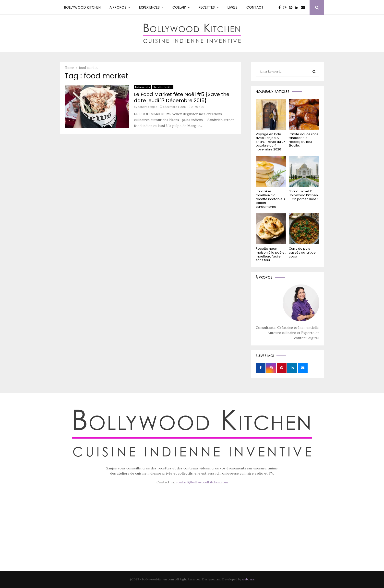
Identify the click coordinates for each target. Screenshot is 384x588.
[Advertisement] (192, 535)
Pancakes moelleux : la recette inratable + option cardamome (271, 199)
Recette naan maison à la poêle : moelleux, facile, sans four (271, 254)
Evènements (143, 87)
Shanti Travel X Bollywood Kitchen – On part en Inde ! (303, 195)
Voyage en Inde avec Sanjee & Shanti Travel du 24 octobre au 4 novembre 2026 (271, 142)
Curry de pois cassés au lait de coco (302, 252)
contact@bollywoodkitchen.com (202, 482)
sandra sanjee (148, 107)
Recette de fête (163, 87)
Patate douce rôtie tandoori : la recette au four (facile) (304, 140)
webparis (248, 579)
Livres (233, 7)
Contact (255, 7)
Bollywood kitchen (82, 7)
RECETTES (207, 7)
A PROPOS (118, 7)
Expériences (149, 7)
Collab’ (179, 7)
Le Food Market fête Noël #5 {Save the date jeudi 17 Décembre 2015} (182, 97)
